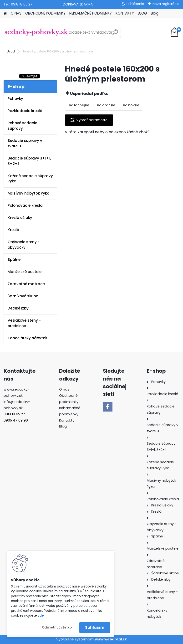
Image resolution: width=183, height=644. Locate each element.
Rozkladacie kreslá (25, 111)
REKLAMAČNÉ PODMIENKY (91, 13)
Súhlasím (95, 627)
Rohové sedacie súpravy (22, 126)
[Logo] (36, 32)
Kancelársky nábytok (27, 338)
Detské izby (18, 308)
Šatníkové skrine (23, 296)
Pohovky (15, 99)
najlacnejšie (79, 105)
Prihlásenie (135, 4)
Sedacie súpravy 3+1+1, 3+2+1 (29, 161)
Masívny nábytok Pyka (29, 193)
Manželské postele (25, 272)
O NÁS (16, 13)
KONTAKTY (125, 13)
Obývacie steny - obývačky (24, 245)
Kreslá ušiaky (20, 218)
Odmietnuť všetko (57, 627)
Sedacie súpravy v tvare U (25, 143)
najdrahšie (106, 105)
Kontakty (67, 420)
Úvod (11, 51)
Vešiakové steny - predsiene (24, 323)
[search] (115, 34)
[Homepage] (5, 13)
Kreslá (13, 230)
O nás (64, 389)
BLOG (142, 13)
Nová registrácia (166, 4)
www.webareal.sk (111, 639)
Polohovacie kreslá (25, 205)
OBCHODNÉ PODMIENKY (45, 13)
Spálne (14, 260)
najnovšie (131, 105)
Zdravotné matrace (26, 284)
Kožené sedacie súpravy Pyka (30, 179)
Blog (155, 13)
